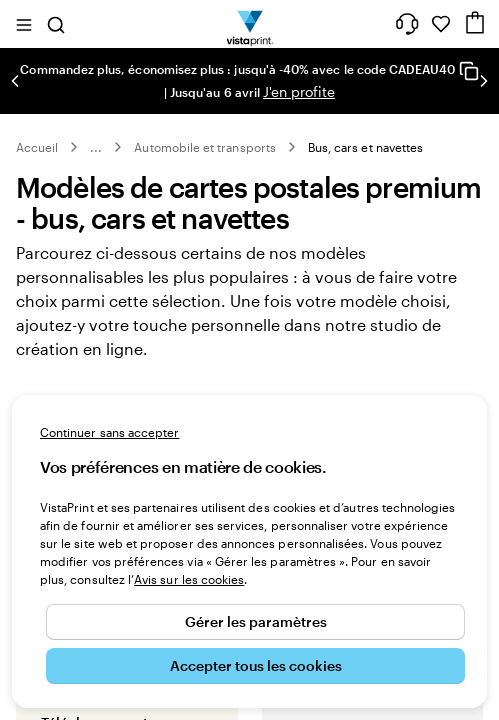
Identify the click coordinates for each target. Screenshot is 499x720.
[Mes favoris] (441, 24)
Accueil (37, 147)
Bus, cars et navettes (365, 147)
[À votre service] (407, 24)
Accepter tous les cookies (256, 665)
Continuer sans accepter (109, 432)
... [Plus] (96, 147)
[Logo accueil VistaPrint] (249, 24)
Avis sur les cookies (189, 579)
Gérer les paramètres (256, 621)
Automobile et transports (204, 147)
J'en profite (299, 91)
